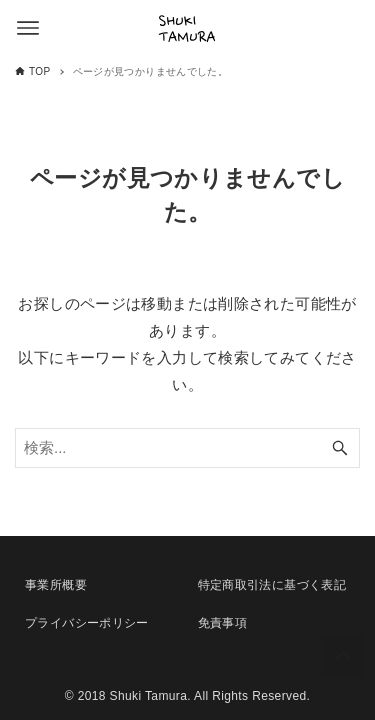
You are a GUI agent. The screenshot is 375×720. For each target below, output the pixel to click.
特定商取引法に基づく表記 (272, 585)
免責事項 (223, 623)
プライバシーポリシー (87, 623)
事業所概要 (56, 585)
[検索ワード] (187, 448)
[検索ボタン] (340, 448)
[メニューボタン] (28, 28)
